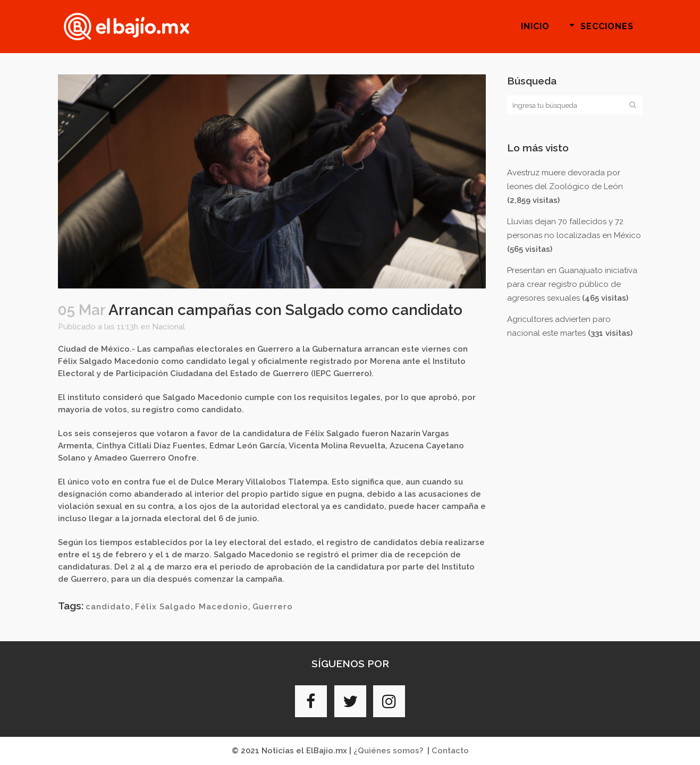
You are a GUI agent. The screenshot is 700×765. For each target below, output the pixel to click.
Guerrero (273, 607)
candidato (108, 607)
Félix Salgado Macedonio (192, 607)
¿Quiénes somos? (388, 751)
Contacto (450, 751)
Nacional (168, 327)
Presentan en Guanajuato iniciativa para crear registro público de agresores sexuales (572, 284)
